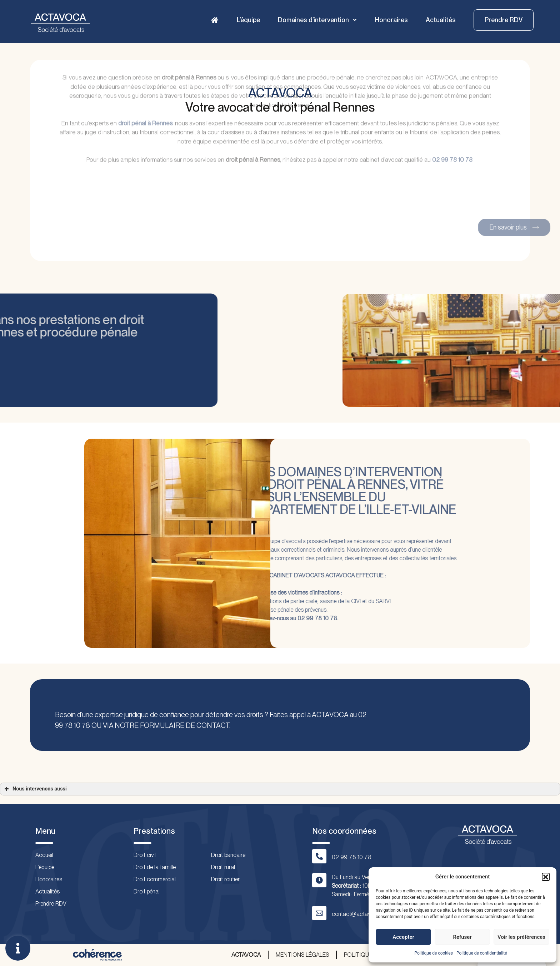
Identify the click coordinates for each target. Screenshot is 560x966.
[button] (546, 877)
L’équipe (248, 20)
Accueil (44, 855)
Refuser (462, 937)
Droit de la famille (155, 867)
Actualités (441, 20)
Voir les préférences (521, 937)
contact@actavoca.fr (358, 914)
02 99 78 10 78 (452, 128)
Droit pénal (147, 891)
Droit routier (225, 879)
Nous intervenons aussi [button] (35, 789)
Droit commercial (155, 879)
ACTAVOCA (246, 955)
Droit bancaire (228, 855)
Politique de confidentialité (482, 953)
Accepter (403, 937)
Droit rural (223, 867)
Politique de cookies (434, 953)
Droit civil (145, 855)
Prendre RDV (51, 904)
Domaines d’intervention (317, 20)
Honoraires (391, 20)
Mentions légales (302, 955)
